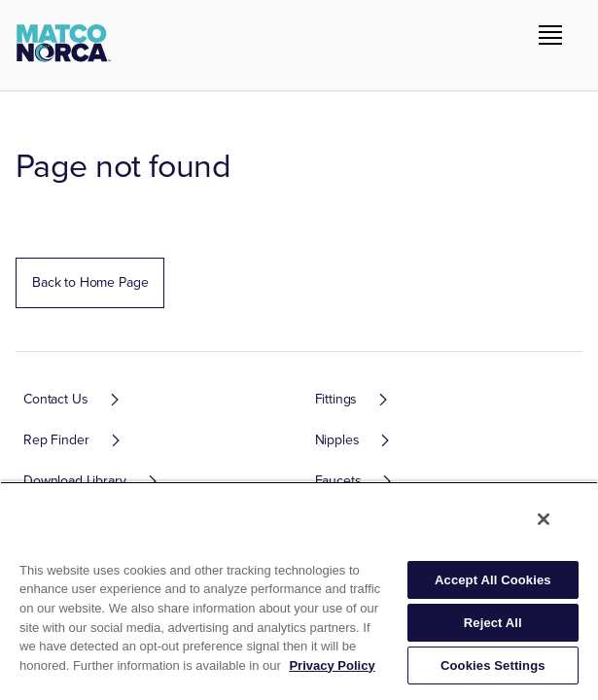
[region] (299, 591)
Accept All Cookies (493, 580)
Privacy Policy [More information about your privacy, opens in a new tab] (332, 665)
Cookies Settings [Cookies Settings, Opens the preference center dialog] (493, 665)
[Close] (544, 519)
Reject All (493, 623)
